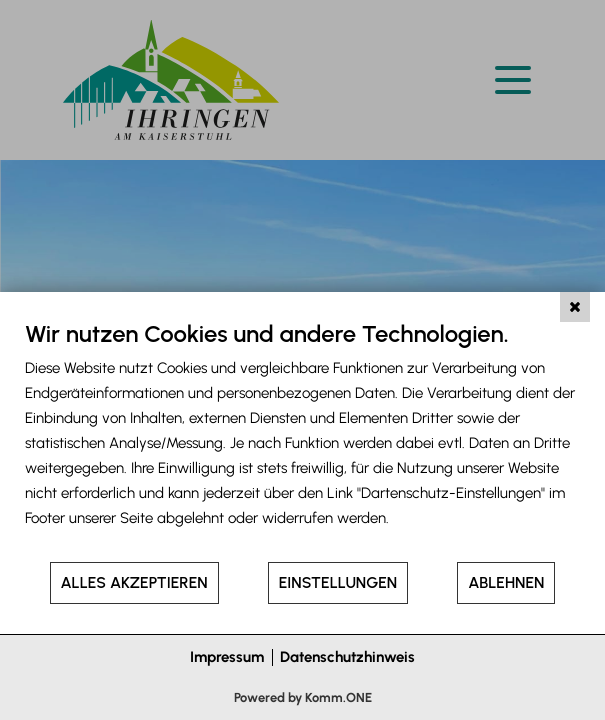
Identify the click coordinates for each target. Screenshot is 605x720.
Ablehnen (506, 582)
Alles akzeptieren (134, 582)
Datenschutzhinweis (347, 657)
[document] (302, 439)
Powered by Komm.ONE (303, 697)
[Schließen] (575, 307)
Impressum (227, 657)
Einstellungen (338, 582)
